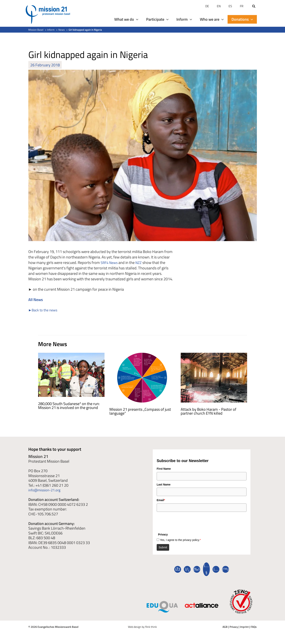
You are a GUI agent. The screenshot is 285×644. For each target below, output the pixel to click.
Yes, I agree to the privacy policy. (180, 540)
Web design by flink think (142, 627)
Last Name (164, 485)
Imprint (244, 627)
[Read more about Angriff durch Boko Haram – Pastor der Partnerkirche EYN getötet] (214, 377)
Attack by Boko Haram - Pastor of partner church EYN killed (209, 411)
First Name (164, 469)
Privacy (234, 627)
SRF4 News (110, 262)
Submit (163, 547)
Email (161, 500)
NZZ (141, 262)
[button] (254, 7)
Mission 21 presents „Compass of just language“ (140, 411)
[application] (136, 19)
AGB (225, 627)
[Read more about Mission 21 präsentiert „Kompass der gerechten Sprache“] (143, 377)
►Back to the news (44, 310)
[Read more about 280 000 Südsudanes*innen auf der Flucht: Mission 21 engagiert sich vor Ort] (71, 374)
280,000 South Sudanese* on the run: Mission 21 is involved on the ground (69, 406)
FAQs (254, 627)
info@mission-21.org (46, 490)
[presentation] (186, 521)
